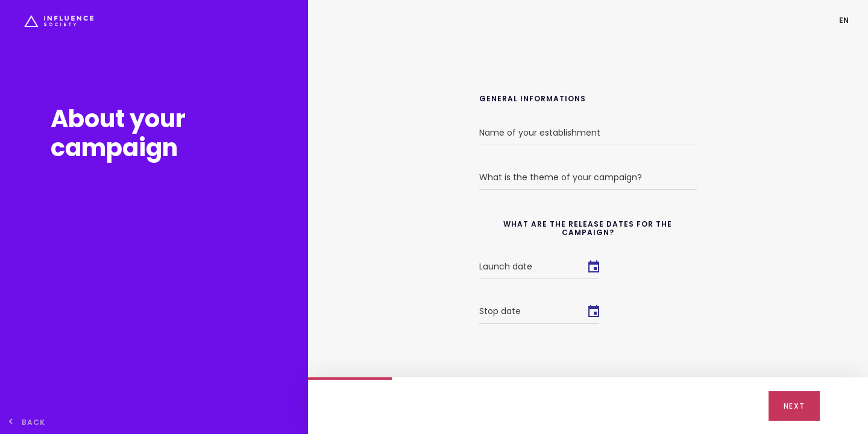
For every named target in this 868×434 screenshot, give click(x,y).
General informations (533, 99)
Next (794, 406)
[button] (844, 20)
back (33, 422)
